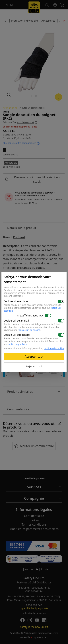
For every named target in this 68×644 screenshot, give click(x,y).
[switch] (61, 301)
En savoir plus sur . (32, 309)
